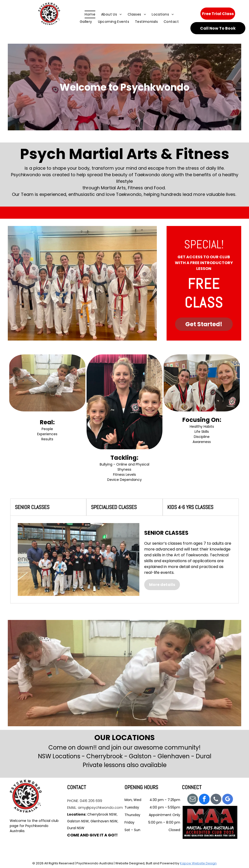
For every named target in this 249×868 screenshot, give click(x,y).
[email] (193, 800)
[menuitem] (90, 14)
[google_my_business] (228, 800)
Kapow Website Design (198, 863)
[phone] (216, 800)
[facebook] (204, 800)
